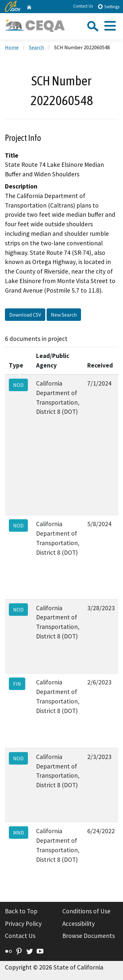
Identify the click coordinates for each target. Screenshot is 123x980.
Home (12, 47)
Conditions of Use (86, 911)
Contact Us (83, 6)
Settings (108, 6)
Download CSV (25, 315)
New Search (64, 315)
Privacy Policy (23, 924)
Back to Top (21, 911)
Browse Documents (89, 936)
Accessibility (79, 924)
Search (36, 47)
